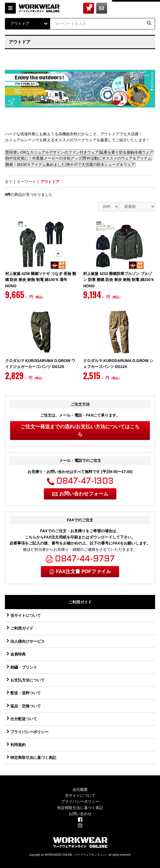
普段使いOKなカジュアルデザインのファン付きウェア (52, 152)
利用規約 (18, 745)
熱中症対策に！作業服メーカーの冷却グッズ (44, 158)
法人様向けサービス (28, 641)
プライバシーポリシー (29, 732)
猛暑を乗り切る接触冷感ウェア (126, 152)
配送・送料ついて (26, 693)
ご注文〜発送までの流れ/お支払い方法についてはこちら (80, 431)
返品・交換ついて (26, 706)
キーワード (26, 182)
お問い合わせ (150, 8)
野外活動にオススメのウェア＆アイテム (117, 158)
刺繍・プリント (24, 667)
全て (9, 182)
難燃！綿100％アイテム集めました (35, 164)
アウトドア (50, 182)
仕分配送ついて (24, 719)
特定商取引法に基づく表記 (33, 758)
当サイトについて (26, 615)
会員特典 (18, 654)
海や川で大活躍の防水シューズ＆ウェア (101, 164)
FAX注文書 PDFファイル (83, 571)
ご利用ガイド (22, 628)
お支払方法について (28, 680)
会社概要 (80, 789)
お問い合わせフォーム (84, 494)
